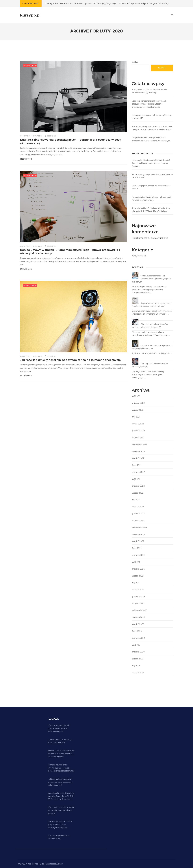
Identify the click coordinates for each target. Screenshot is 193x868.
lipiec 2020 (137, 631)
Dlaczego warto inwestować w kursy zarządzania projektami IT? (150, 326)
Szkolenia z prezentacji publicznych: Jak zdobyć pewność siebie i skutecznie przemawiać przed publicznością (149, 104)
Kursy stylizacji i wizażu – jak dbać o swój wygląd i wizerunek (152, 347)
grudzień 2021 (138, 513)
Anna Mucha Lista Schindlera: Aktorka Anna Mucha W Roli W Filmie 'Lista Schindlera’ (151, 210)
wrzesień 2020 (138, 617)
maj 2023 (136, 396)
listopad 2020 (138, 603)
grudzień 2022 (138, 431)
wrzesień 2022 (138, 451)
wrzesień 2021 (138, 534)
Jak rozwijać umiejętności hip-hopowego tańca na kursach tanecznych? (71, 360)
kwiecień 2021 (138, 569)
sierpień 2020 (138, 624)
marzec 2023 (138, 410)
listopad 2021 (138, 520)
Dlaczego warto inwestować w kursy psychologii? (150, 365)
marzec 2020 (138, 659)
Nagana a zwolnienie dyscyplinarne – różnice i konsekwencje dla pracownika (61, 768)
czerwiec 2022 (138, 472)
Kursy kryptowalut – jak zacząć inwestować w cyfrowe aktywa (59, 728)
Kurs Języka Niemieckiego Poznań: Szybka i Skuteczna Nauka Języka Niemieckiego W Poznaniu (151, 163)
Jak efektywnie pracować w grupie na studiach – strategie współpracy (60, 824)
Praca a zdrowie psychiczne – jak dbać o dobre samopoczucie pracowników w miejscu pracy (152, 128)
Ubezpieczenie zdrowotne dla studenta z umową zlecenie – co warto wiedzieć (61, 754)
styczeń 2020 (138, 672)
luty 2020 (136, 665)
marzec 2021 (138, 576)
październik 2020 (139, 610)
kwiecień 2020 (138, 652)
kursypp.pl (38, 136)
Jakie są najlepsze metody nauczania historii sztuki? (151, 187)
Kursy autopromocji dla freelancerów (59, 837)
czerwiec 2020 (138, 638)
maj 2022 (136, 479)
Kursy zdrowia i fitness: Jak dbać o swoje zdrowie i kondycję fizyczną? (150, 91)
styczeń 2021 (138, 590)
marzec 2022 (138, 493)
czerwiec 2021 (138, 555)
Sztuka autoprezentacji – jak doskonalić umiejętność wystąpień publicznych (151, 279)
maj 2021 (136, 562)
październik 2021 (139, 527)
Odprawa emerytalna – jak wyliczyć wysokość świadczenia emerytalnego (152, 304)
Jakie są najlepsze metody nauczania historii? (60, 741)
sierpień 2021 (138, 541)
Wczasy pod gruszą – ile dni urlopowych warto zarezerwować (152, 176)
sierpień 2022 (138, 458)
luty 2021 (136, 583)
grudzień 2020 (138, 596)
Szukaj (135, 62)
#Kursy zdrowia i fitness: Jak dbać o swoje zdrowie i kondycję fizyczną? (81, 4)
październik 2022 (139, 444)
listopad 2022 (138, 437)
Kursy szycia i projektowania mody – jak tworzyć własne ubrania (61, 810)
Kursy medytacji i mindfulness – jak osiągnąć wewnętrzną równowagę (151, 198)
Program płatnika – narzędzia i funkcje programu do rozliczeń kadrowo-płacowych (151, 139)
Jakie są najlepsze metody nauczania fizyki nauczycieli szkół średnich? (60, 782)
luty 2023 (136, 417)
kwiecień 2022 (138, 486)
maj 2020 (136, 645)
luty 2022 (136, 500)
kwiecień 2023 (138, 403)
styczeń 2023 (138, 424)
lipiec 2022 (137, 465)
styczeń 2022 (138, 507)
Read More (26, 159)
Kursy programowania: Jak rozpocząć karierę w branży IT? (152, 117)
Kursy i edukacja (30, 65)
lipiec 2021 (137, 548)
